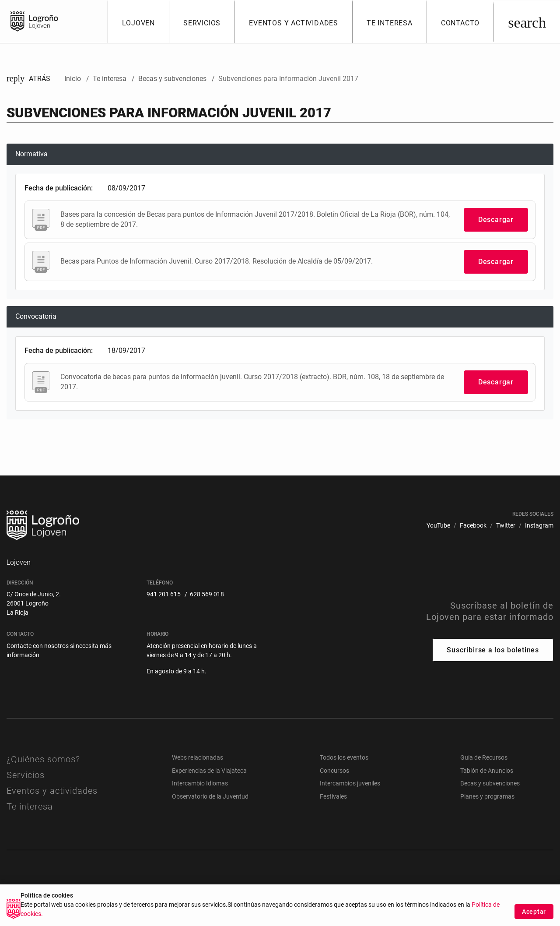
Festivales (333, 796)
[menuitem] (438, 526)
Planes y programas (487, 796)
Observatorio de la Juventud (210, 796)
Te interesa (30, 806)
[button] (138, 21)
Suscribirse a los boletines (493, 650)
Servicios (26, 775)
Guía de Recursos (484, 757)
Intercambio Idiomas (200, 783)
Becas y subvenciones (490, 783)
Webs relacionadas (198, 757)
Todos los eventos (344, 757)
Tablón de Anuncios (487, 771)
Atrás (28, 79)
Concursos (334, 771)
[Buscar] (527, 21)
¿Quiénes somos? (43, 759)
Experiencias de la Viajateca (209, 771)
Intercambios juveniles (350, 783)
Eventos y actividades (52, 791)
